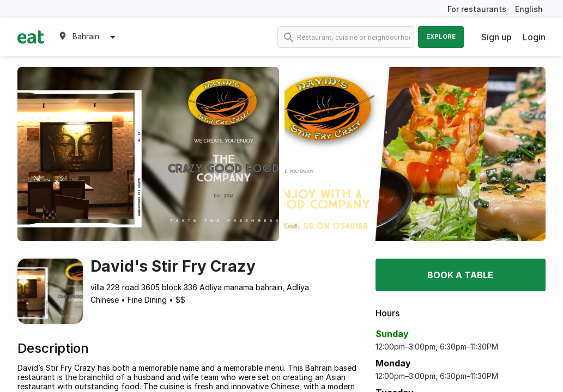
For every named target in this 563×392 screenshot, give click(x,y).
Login (534, 37)
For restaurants (477, 9)
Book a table (460, 275)
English (529, 9)
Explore (441, 36)
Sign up (497, 37)
